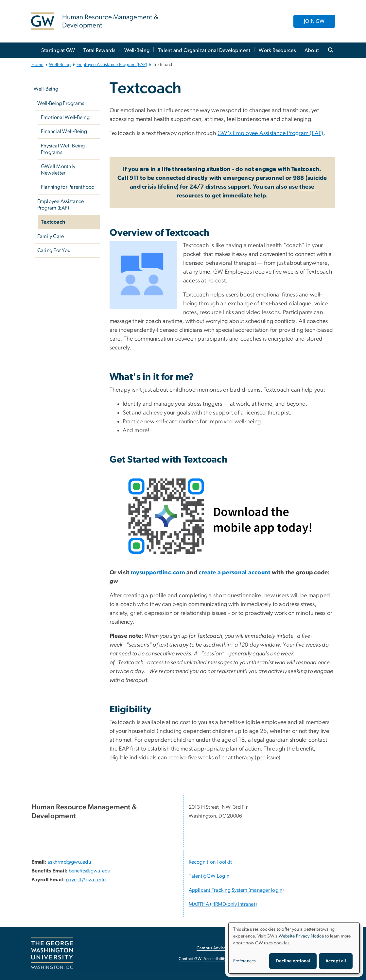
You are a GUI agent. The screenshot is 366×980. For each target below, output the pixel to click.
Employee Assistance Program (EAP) (112, 65)
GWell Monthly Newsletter (58, 170)
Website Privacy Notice (301, 936)
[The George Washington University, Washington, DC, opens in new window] (52, 954)
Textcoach (53, 222)
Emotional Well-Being (65, 117)
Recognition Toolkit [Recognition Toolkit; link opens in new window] (210, 862)
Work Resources (277, 50)
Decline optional (293, 961)
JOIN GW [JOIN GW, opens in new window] (314, 21)
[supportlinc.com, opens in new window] (162, 573)
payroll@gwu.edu (86, 880)
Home (37, 65)
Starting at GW (58, 50)
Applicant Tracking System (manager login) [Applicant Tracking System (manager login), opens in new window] (236, 890)
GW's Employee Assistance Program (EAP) (270, 133)
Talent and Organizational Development (204, 50)
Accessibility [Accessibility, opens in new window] (215, 959)
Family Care (51, 236)
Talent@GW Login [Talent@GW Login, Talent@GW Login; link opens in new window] (209, 876)
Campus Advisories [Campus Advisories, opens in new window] (214, 948)
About (312, 50)
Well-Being (137, 50)
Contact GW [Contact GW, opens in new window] (190, 959)
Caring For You (54, 250)
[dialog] (294, 948)
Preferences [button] (245, 961)
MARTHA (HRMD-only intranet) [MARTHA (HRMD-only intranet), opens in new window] (223, 904)
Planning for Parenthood (68, 187)
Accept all (336, 961)
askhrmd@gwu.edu (69, 862)
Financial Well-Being (64, 131)
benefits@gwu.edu (90, 871)
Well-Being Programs (61, 103)
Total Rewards (99, 50)
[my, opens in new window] (135, 573)
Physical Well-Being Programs (63, 149)
